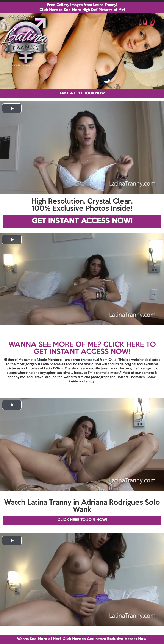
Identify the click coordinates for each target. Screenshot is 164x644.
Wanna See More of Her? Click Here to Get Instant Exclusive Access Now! (82, 639)
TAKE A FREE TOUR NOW (82, 93)
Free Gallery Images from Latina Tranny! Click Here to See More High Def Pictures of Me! (82, 8)
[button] (12, 108)
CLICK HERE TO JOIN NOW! (82, 520)
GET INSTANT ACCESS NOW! (82, 221)
